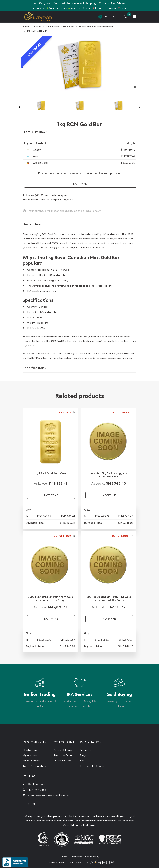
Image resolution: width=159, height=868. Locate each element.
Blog (83, 755)
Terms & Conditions (35, 766)
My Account (30, 755)
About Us (86, 750)
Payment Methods (92, 766)
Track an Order (63, 755)
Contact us (30, 750)
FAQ (83, 760)
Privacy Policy (31, 760)
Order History (62, 760)
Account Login (63, 750)
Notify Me (80, 184)
